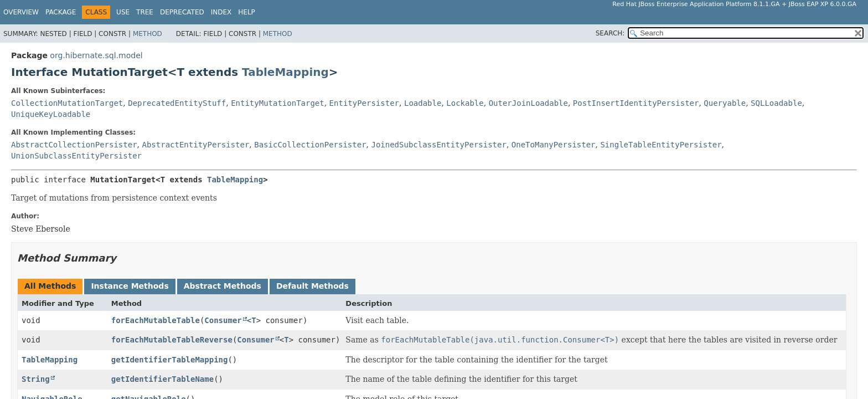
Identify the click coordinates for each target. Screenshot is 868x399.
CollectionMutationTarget (67, 103)
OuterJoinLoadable (528, 103)
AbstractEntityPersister (195, 145)
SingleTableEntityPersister (661, 145)
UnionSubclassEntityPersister (76, 156)
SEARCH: (610, 33)
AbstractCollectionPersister (74, 145)
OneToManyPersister (554, 145)
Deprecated (182, 12)
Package (61, 12)
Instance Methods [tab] (130, 286)
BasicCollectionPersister (310, 145)
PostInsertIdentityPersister (636, 103)
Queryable (725, 103)
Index (221, 12)
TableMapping (285, 72)
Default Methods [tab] (312, 286)
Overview (21, 12)
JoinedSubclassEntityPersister (438, 145)
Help (247, 12)
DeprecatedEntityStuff (177, 103)
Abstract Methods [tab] (223, 286)
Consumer (223, 320)
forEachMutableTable (156, 320)
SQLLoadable (776, 103)
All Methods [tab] (50, 286)
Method (148, 34)
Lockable (465, 103)
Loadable (423, 103)
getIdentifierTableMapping (170, 360)
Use (123, 12)
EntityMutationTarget (278, 103)
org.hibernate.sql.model (96, 55)
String (36, 379)
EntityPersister (364, 103)
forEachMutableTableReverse (172, 340)
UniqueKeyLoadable (51, 114)
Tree (145, 12)
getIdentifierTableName (162, 379)
